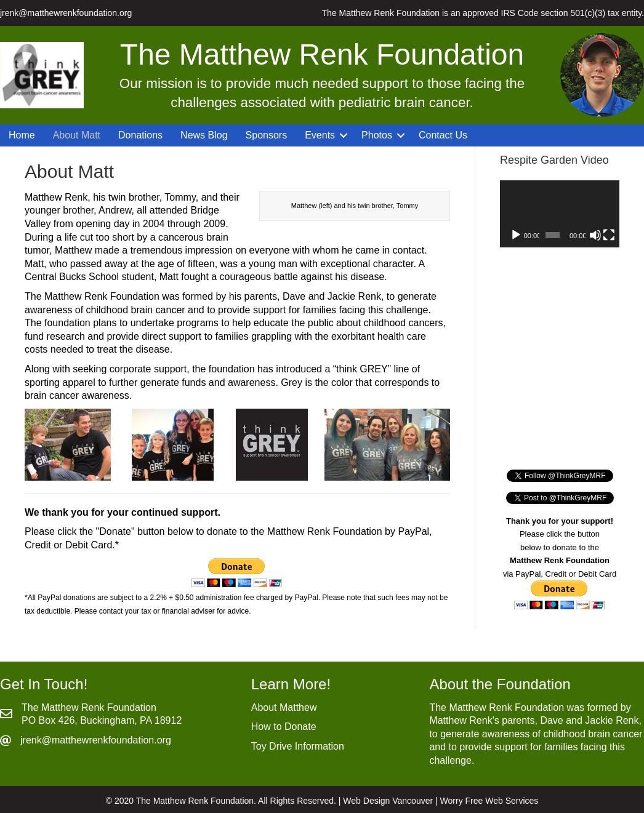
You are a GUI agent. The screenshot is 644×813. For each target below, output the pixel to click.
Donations (140, 135)
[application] (560, 214)
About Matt (77, 135)
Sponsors (267, 135)
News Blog (204, 135)
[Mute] (595, 235)
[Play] (516, 235)
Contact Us (443, 135)
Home (22, 135)
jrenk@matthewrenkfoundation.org (66, 13)
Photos (377, 135)
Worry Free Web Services (489, 801)
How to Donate (284, 727)
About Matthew (284, 707)
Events (320, 135)
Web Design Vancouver (388, 801)
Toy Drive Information (298, 746)
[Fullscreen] (609, 235)
